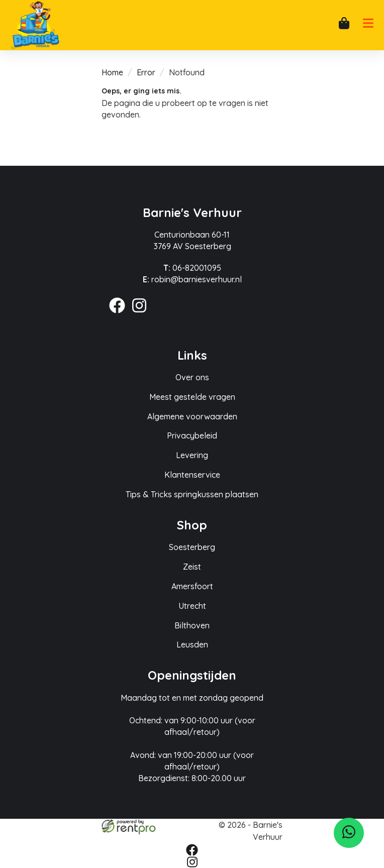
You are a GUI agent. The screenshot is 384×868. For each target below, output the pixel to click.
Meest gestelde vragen (192, 397)
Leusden (192, 644)
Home (112, 72)
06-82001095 (192, 268)
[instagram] (142, 314)
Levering (192, 455)
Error (146, 72)
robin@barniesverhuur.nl (192, 279)
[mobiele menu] (368, 26)
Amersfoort (192, 586)
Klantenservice (192, 475)
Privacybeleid (192, 436)
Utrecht (192, 606)
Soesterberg (192, 547)
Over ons (192, 377)
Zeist (192, 567)
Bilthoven (192, 625)
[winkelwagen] (344, 25)
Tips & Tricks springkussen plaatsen (192, 494)
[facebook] (120, 314)
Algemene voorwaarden (192, 416)
